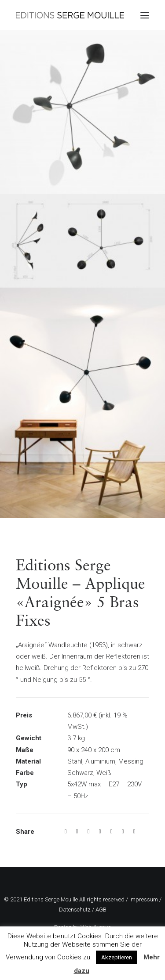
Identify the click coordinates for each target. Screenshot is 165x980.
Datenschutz (75, 910)
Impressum (144, 899)
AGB (101, 910)
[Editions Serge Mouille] (70, 15)
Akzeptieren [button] (117, 957)
